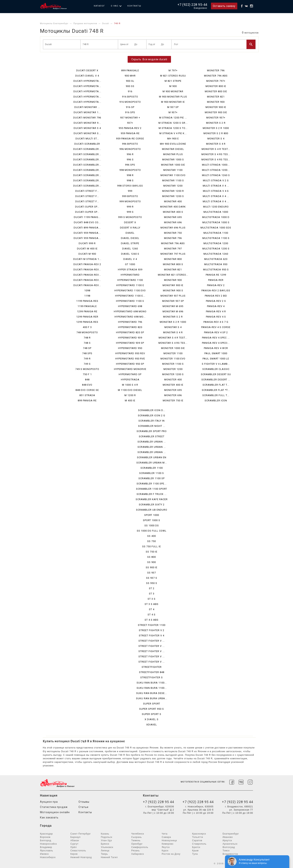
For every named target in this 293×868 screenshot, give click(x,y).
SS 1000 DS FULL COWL (152, 531)
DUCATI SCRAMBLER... (87, 149)
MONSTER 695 (173, 390)
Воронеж (45, 837)
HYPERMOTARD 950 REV (130, 353)
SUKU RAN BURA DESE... (152, 693)
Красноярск (199, 834)
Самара (166, 837)
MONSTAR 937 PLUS (173, 296)
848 (87, 380)
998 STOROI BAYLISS (130, 186)
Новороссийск (48, 844)
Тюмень (136, 840)
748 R (87, 338)
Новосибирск (48, 857)
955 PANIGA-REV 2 (130, 128)
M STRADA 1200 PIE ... (173, 118)
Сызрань (137, 837)
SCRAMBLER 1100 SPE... (152, 484)
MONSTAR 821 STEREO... (173, 275)
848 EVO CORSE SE (87, 390)
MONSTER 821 (216, 97)
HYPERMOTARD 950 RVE (130, 359)
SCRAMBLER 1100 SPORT (152, 489)
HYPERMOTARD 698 (130, 306)
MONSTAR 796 (173, 238)
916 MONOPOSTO (130, 102)
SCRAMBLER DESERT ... (216, 380)
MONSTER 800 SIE (216, 91)
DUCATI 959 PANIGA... (87, 233)
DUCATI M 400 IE (87, 249)
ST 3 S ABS (152, 604)
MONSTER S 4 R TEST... (216, 149)
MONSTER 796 (216, 70)
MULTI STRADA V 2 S (216, 180)
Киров (74, 854)
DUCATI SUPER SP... (87, 207)
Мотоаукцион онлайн (55, 812)
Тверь (104, 854)
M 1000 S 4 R (130, 385)
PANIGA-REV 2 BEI (216, 296)
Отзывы (84, 802)
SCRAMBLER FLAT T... (216, 385)
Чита (165, 834)
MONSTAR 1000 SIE (173, 165)
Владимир (46, 847)
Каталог (99, 6)
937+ (130, 123)
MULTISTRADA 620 (216, 259)
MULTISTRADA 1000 (216, 212)
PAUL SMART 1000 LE (216, 359)
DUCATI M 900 (87, 254)
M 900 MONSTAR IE (173, 102)
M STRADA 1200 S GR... (173, 123)
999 (130, 191)
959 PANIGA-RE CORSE (130, 139)
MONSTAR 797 (173, 249)
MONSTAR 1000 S (173, 160)
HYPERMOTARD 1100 (130, 280)
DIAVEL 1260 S (130, 254)
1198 (87, 296)
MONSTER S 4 (216, 139)
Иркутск (227, 840)
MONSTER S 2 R (216, 123)
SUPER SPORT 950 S (152, 709)
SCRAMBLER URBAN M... (152, 463)
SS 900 (152, 562)
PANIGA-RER (216, 280)
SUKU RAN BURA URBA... (152, 698)
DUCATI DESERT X (87, 70)
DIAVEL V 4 (130, 259)
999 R (130, 207)
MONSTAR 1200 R (173, 191)
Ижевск (44, 854)
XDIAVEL (152, 725)
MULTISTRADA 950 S (216, 270)
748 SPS (87, 353)
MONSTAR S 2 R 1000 (173, 322)
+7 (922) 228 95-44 (192, 5)
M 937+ (173, 112)
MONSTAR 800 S (173, 264)
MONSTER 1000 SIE (173, 348)
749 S (87, 364)
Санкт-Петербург (81, 834)
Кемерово (168, 844)
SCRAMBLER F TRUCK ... (152, 494)
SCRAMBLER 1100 (152, 468)
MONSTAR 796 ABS (173, 243)
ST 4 (152, 609)
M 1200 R (130, 395)
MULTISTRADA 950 (216, 264)
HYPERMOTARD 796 (130, 322)
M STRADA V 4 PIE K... (173, 133)
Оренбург (137, 844)
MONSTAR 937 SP (173, 301)
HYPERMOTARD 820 (130, 327)
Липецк (105, 851)
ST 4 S (152, 615)
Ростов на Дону (171, 854)
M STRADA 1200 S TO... (173, 128)
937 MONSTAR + (130, 118)
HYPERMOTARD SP (130, 374)
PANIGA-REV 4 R (216, 311)
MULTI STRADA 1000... (216, 165)
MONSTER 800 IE (216, 86)
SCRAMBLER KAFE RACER (152, 499)
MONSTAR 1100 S (173, 180)
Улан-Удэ (106, 840)
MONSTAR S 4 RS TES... (173, 343)
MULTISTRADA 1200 (216, 243)
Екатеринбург (231, 834)
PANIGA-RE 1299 (216, 275)
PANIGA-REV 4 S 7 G (216, 322)
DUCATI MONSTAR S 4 (87, 128)
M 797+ (173, 70)
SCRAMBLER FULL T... (216, 395)
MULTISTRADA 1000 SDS (216, 228)
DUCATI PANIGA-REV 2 (87, 264)
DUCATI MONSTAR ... (87, 107)
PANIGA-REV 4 (216, 306)
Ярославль (47, 851)
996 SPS (130, 165)
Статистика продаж (54, 807)
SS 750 (152, 541)
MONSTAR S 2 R (173, 317)
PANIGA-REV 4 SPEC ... (216, 338)
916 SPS (130, 112)
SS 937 (152, 573)
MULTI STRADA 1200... (216, 170)
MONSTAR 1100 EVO (173, 175)
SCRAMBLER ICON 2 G (152, 415)
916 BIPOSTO (130, 97)
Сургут (74, 844)
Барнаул (75, 837)
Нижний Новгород (81, 857)
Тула (195, 854)
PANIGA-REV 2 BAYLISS (216, 290)
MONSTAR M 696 (173, 311)
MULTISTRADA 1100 (216, 233)
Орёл (74, 847)
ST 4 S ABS (152, 620)
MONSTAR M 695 (173, 306)
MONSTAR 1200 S (173, 196)
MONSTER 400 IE (173, 385)
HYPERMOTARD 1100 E (130, 285)
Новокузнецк (169, 840)
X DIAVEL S (152, 719)
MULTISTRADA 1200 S (216, 249)
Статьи (83, 807)
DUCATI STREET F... (87, 191)
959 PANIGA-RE (130, 133)
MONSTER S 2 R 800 (216, 133)
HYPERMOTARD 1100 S (130, 301)
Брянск (105, 844)
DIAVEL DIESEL (130, 238)
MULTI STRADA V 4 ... (216, 186)
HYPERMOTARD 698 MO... (130, 317)
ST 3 (152, 594)
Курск (165, 851)
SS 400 (152, 536)
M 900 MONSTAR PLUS (173, 97)
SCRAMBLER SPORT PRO (152, 431)
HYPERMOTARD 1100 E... (130, 296)
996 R (130, 154)
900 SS (130, 86)
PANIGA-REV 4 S (216, 317)
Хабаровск (138, 854)
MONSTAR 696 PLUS (173, 228)
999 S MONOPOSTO (130, 217)
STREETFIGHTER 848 (152, 672)
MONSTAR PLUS (173, 154)
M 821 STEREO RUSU (173, 76)
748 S (87, 343)
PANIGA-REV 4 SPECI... (216, 343)
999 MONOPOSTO (130, 201)
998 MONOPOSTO (130, 170)
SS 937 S (152, 578)
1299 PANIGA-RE (87, 311)
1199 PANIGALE (87, 306)
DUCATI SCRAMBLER (87, 144)
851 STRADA (87, 395)
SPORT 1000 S (152, 520)
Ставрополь (199, 844)
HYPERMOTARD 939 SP (130, 343)
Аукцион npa (49, 802)
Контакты (134, 6)
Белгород (46, 840)
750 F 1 (87, 374)
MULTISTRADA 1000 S (216, 222)
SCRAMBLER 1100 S (152, 473)
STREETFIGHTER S (152, 677)
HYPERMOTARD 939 (130, 338)
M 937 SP (173, 107)
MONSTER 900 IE (216, 107)
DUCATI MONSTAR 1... (87, 112)
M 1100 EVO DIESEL (130, 390)
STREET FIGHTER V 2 (152, 630)
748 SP (87, 348)
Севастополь (78, 851)
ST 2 (152, 588)
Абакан (75, 840)
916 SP (130, 107)
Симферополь (140, 847)
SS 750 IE (152, 552)
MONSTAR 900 (173, 280)
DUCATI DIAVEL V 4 (87, 76)
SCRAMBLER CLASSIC (216, 369)
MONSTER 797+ (216, 81)
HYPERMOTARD (130, 275)
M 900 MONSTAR (173, 91)
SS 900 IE (152, 567)
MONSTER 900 (216, 102)
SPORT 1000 (152, 515)
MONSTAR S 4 (173, 327)
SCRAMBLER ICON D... (152, 410)
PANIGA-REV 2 (216, 285)
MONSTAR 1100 (173, 170)
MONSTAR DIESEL (173, 149)
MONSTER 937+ (216, 118)
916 (130, 91)
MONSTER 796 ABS (216, 76)
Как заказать (49, 817)
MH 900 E (173, 139)
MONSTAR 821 (173, 270)
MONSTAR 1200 (173, 186)
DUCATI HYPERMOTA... (87, 81)
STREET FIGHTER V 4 (152, 636)
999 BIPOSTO (130, 196)
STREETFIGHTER (152, 667)
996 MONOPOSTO (130, 149)
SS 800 (152, 557)
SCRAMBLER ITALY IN (152, 421)
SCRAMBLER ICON (216, 401)
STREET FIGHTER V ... (152, 641)
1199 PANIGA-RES (87, 301)
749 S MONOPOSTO (87, 369)
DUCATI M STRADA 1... (87, 259)
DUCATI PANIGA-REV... (87, 270)
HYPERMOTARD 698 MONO (130, 311)
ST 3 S (152, 599)
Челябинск (138, 834)
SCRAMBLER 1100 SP (152, 478)
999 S (130, 212)
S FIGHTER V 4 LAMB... (216, 364)
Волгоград (229, 847)
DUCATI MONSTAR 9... (87, 123)
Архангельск (230, 844)
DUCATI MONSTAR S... (87, 133)
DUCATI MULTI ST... (87, 139)
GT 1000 (130, 264)
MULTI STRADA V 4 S (216, 191)
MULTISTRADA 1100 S (216, 238)
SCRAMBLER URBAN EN (152, 457)
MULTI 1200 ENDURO (216, 207)
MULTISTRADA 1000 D (216, 217)
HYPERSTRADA (130, 380)
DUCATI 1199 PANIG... (87, 217)
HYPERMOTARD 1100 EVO (130, 290)
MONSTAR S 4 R (173, 332)
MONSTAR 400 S (173, 212)
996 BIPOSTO (130, 144)
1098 (87, 290)
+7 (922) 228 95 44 (158, 802)
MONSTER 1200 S (173, 374)
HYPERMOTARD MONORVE (130, 369)
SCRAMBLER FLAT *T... (216, 390)
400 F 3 (87, 327)
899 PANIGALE (130, 70)
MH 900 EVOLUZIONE (173, 144)
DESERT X (130, 222)
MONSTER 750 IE (173, 401)
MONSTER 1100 (173, 353)
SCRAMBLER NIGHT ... (152, 426)
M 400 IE (130, 401)
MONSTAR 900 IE (173, 285)
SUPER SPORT (152, 704)
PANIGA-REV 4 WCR (216, 348)
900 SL (130, 81)
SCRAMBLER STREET (152, 436)
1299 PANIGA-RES (87, 322)
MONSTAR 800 (173, 259)
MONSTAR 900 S (173, 290)
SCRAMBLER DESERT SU (216, 374)
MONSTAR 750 (173, 233)
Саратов (197, 840)
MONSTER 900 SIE (216, 112)
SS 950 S (152, 583)
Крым (195, 851)
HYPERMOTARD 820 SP (130, 332)
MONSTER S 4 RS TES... (216, 154)
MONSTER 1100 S (173, 364)
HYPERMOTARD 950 (130, 348)
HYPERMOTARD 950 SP (130, 364)
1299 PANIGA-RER (87, 317)
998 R (130, 175)
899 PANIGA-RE (87, 401)
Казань (105, 834)
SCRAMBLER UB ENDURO (152, 510)
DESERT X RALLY (130, 228)
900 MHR (130, 76)
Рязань (136, 851)
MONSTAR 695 (173, 217)
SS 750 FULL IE (152, 546)
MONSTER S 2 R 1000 (216, 128)
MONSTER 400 (173, 380)
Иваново (228, 837)
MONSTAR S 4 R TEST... (173, 338)
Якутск (166, 847)
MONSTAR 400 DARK (173, 207)
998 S (130, 180)
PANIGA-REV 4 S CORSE (216, 327)
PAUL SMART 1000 (216, 353)
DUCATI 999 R (87, 243)
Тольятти (198, 837)
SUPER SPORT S (152, 714)
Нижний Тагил (109, 857)
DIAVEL (130, 233)
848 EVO (87, 385)
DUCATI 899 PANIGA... (87, 228)
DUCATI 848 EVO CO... (87, 222)
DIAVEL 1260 (130, 249)
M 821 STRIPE (173, 81)
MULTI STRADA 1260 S (216, 175)
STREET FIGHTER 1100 (152, 625)
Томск (226, 851)
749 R (87, 359)
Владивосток (230, 854)
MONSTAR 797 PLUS (173, 254)
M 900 (173, 86)
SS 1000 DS (152, 525)
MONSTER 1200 (173, 369)
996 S (130, 160)
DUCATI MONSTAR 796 (87, 118)
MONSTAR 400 (173, 201)
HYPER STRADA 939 (130, 270)
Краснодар (46, 834)
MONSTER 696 (173, 395)
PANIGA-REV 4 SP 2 (216, 332)
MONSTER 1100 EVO (173, 359)
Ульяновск (107, 847)
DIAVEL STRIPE (130, 243)
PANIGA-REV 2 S (216, 301)
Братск (196, 847)
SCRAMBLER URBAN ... (152, 442)
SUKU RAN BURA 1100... (152, 683)
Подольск (107, 837)
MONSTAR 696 (173, 222)
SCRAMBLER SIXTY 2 (152, 505)
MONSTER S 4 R (216, 144)
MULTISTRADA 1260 (216, 254)
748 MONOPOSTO (87, 332)
